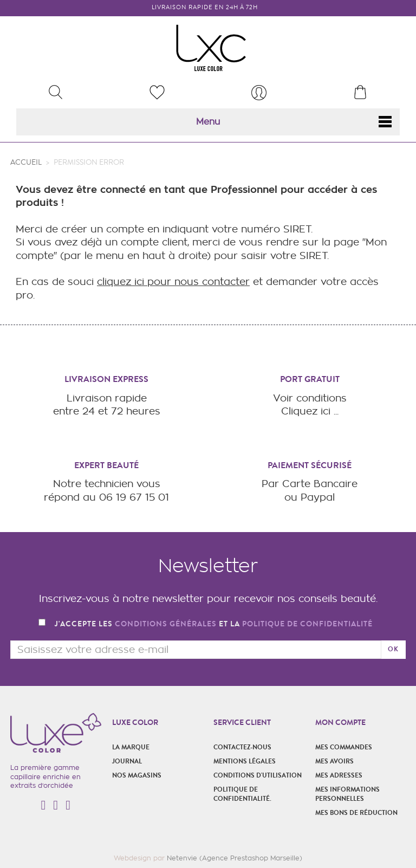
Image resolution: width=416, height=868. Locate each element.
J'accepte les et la (214, 624)
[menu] (259, 93)
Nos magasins (137, 775)
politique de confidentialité (307, 624)
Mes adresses (339, 775)
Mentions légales (245, 761)
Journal (127, 761)
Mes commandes (344, 747)
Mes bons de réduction (356, 813)
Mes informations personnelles (347, 794)
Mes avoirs (334, 761)
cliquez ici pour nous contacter (173, 281)
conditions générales (166, 624)
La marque (131, 747)
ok (393, 649)
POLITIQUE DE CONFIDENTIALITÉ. (242, 794)
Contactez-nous (242, 747)
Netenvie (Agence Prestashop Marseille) (235, 858)
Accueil (26, 163)
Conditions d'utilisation (258, 775)
